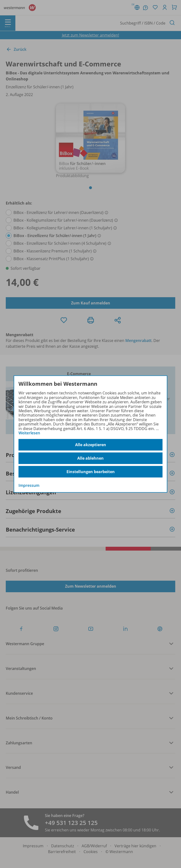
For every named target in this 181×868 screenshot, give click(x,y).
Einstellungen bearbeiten (91, 472)
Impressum (29, 486)
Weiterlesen (29, 433)
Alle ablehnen (90, 458)
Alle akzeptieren (91, 445)
